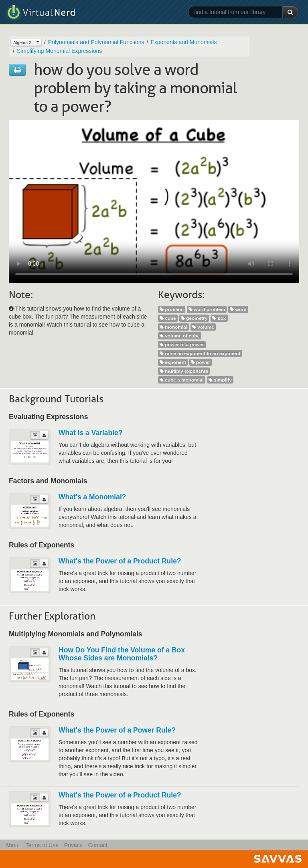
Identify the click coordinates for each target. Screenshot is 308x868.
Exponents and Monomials (183, 42)
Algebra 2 (22, 42)
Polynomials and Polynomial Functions (96, 42)
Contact (98, 845)
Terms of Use (42, 845)
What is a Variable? (91, 433)
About (13, 845)
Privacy (73, 845)
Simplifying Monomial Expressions (59, 51)
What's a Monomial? (92, 497)
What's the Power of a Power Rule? (117, 730)
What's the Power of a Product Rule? (120, 561)
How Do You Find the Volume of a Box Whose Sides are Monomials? (122, 654)
